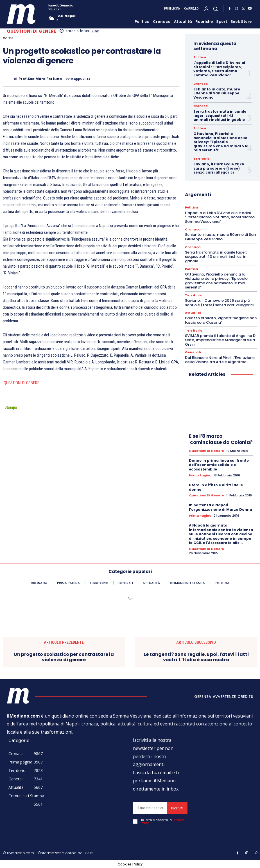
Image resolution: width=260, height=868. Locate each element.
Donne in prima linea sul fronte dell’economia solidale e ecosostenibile (219, 465)
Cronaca (200, 84)
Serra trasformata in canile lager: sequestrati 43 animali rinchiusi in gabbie (220, 116)
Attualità (193, 313)
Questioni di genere (31, 31)
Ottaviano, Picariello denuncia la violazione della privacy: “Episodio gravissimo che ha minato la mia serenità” (221, 142)
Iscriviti (177, 808)
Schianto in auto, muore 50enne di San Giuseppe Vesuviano (217, 93)
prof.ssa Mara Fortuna (40, 79)
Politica (200, 57)
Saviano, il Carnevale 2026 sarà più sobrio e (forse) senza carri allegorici (219, 168)
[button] (215, 9)
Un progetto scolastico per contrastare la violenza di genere (64, 657)
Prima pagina (200, 475)
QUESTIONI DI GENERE (21, 383)
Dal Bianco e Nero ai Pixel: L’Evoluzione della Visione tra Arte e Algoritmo (220, 360)
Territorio (201, 159)
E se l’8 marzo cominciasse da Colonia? (221, 439)
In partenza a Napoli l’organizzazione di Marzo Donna (221, 507)
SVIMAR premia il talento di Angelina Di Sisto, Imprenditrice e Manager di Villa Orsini (221, 340)
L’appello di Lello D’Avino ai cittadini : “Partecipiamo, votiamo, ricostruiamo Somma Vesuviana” (219, 69)
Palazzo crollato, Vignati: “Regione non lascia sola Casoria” (221, 320)
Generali (193, 352)
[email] (150, 808)
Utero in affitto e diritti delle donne (216, 487)
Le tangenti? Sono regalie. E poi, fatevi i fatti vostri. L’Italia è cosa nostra (196, 657)
